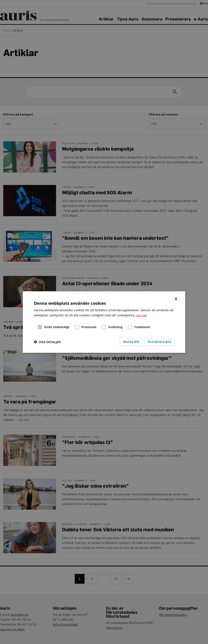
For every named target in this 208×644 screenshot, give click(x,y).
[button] (47, 342)
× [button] (176, 299)
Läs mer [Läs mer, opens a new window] (142, 315)
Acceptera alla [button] (160, 342)
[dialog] (104, 322)
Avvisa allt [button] (131, 342)
